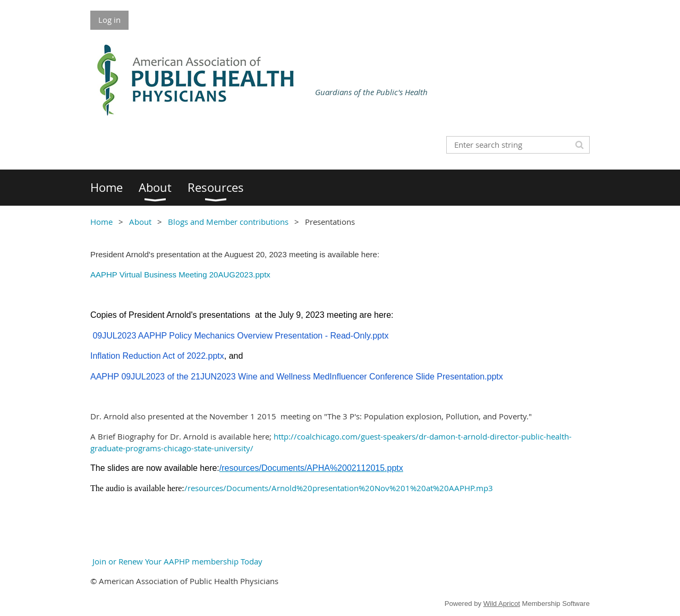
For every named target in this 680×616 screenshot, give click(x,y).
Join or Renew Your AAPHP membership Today (176, 561)
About (140, 222)
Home (101, 222)
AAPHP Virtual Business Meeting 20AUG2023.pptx (180, 275)
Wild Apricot (502, 604)
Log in (109, 20)
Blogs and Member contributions (228, 222)
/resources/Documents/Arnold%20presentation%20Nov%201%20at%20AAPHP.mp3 (339, 488)
